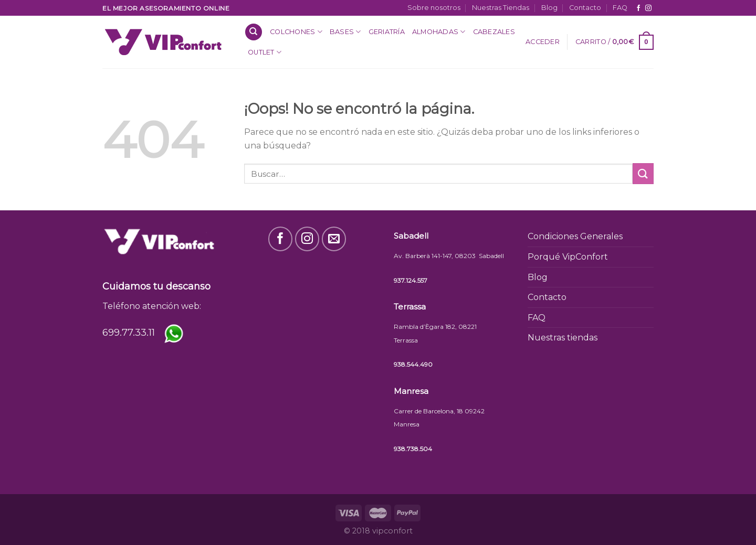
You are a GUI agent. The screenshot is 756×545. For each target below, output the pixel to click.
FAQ (620, 8)
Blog (549, 8)
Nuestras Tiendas (501, 8)
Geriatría (387, 32)
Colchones (296, 32)
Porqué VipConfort (568, 257)
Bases (345, 32)
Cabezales (494, 32)
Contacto (585, 8)
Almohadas (439, 32)
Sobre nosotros (434, 8)
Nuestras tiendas (563, 338)
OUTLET (265, 52)
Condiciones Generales (575, 236)
